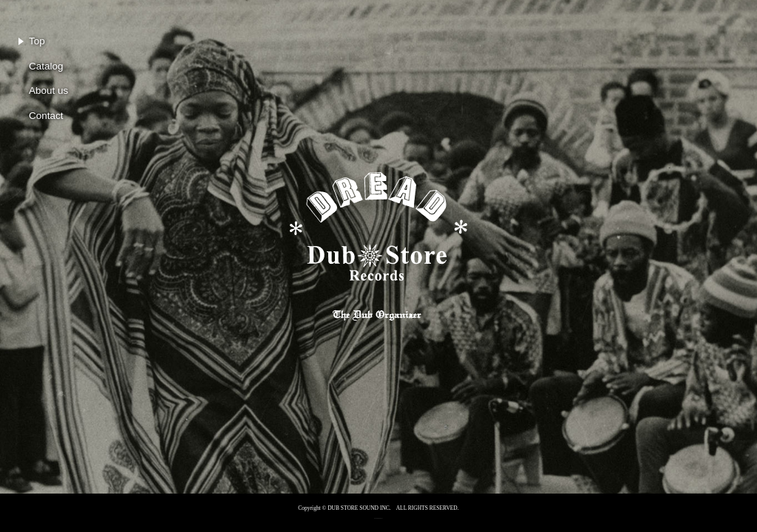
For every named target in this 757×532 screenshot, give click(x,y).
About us (48, 91)
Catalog (46, 66)
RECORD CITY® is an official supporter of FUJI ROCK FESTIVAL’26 (378, 517)
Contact (46, 116)
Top (37, 41)
